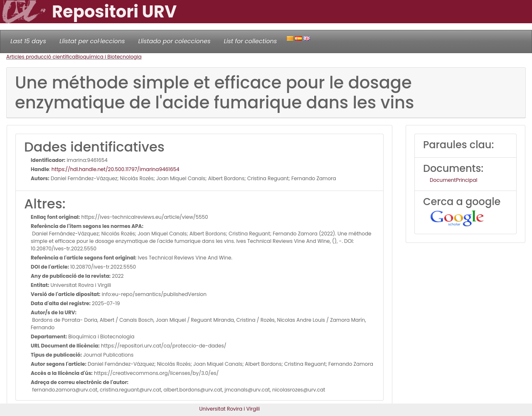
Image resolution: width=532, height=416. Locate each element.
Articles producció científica (41, 57)
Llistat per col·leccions (92, 41)
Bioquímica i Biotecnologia (108, 57)
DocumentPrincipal (453, 180)
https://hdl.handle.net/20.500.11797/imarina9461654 (116, 169)
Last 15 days (28, 41)
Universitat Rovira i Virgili (229, 409)
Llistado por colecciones (175, 41)
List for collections (250, 41)
